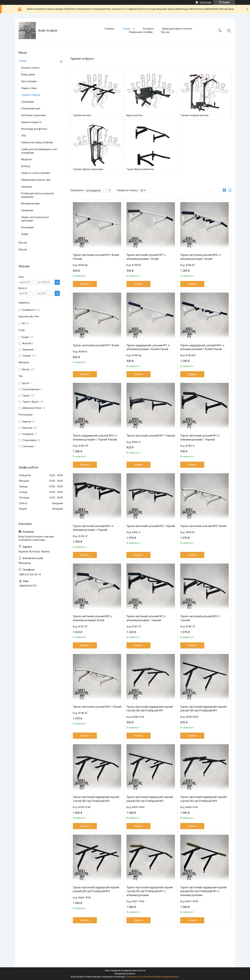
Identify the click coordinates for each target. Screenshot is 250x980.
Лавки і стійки (29, 88)
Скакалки (26, 187)
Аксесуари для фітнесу (34, 129)
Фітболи (26, 166)
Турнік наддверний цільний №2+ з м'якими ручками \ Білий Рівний (202, 347)
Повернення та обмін (141, 32)
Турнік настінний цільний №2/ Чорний (151, 526)
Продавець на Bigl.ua (125, 974)
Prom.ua (141, 971)
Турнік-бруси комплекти (140, 169)
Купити (85, 284)
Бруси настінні (135, 115)
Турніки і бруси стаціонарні (88, 169)
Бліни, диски (28, 74)
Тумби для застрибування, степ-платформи (39, 151)
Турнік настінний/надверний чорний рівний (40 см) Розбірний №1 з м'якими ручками (203, 891)
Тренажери (28, 102)
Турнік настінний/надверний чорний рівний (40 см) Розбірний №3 (96, 889)
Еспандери (27, 227)
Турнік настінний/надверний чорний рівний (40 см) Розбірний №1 (203, 709)
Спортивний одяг (31, 108)
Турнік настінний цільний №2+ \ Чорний (200, 618)
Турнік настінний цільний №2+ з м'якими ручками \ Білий (201, 257)
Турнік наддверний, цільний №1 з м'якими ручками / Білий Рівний (148, 347)
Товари (127, 29)
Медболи (26, 159)
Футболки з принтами (33, 115)
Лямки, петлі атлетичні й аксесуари (35, 219)
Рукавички (27, 210)
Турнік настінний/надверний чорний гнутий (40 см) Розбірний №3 (203, 799)
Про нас (165, 32)
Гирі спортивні (29, 81)
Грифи (25, 234)
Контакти (148, 29)
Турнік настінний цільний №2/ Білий (203, 526)
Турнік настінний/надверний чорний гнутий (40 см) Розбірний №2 (96, 799)
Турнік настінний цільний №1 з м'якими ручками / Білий (146, 257)
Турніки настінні (82, 115)
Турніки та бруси (30, 95)
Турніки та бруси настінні (194, 115)
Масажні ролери (30, 204)
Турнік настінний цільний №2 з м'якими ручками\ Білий (92, 618)
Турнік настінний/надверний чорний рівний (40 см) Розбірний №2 (150, 799)
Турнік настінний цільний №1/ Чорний (151, 436)
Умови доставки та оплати (177, 29)
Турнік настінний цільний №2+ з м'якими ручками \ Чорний (93, 528)
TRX (23, 136)
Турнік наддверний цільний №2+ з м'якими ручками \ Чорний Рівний (95, 437)
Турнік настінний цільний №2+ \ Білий (97, 707)
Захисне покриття (31, 122)
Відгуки (23, 250)
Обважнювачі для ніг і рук (36, 180)
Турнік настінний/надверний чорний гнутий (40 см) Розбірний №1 (150, 709)
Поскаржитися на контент (139, 977)
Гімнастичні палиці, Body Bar (37, 142)
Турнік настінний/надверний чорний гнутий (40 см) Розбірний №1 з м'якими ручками (150, 891)
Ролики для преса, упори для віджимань (38, 195)
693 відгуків (206, 2)
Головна (109, 29)
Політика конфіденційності (166, 977)
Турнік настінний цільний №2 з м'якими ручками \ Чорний (146, 618)
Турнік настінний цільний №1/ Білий (96, 345)
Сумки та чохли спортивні (36, 173)
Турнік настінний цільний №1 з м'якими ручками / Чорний (200, 437)
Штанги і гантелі (30, 68)
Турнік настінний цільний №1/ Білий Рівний (96, 257)
